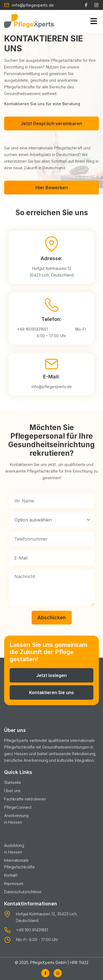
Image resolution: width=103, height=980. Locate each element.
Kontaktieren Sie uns (51, 692)
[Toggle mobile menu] (94, 22)
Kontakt (11, 875)
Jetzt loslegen (51, 675)
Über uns (12, 791)
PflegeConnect (18, 807)
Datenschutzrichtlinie (23, 892)
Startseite (13, 782)
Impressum (14, 883)
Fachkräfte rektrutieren (25, 799)
